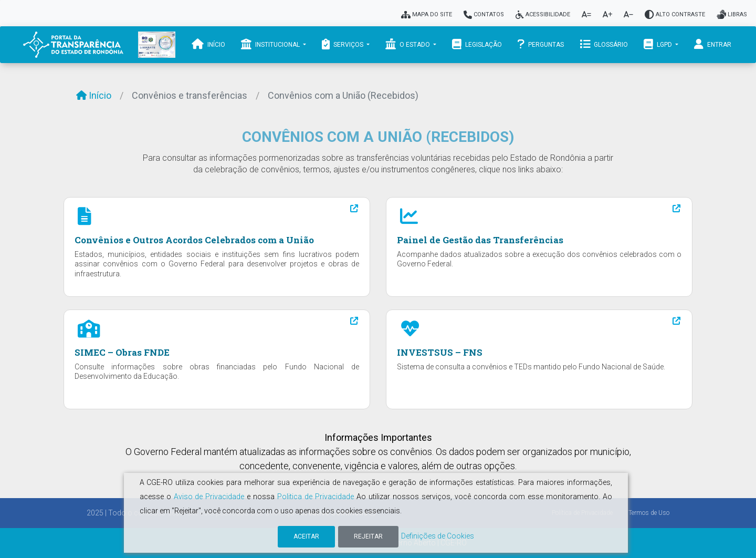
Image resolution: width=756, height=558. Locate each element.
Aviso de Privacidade (209, 497)
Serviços (343, 44)
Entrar (713, 44)
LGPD (659, 44)
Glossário (604, 44)
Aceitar (306, 536)
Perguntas (541, 44)
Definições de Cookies (438, 536)
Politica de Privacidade (316, 497)
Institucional (271, 44)
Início (208, 44)
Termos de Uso (649, 513)
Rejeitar (368, 536)
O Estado (408, 44)
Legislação (477, 44)
